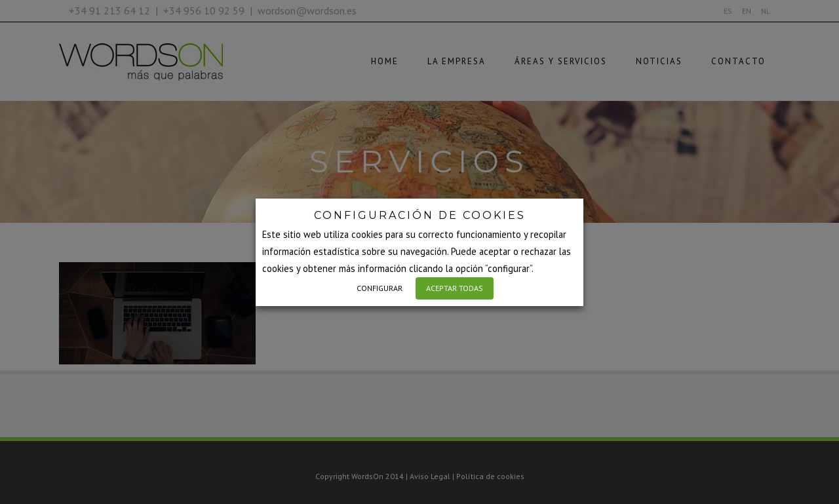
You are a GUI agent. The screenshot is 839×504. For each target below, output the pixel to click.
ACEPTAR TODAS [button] (455, 288)
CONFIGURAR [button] (380, 288)
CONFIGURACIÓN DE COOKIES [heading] (420, 215)
